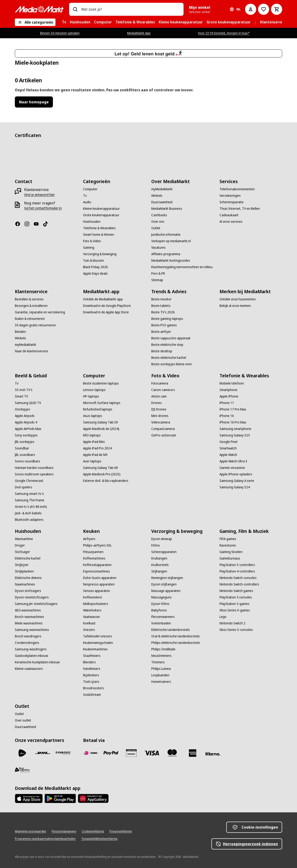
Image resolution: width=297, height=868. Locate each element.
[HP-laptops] (91, 396)
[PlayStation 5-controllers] (237, 565)
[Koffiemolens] (93, 597)
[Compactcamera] (163, 429)
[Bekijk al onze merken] (235, 306)
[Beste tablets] (161, 306)
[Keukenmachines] (95, 649)
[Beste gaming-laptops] (167, 319)
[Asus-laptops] (93, 416)
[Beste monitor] (161, 299)
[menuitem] (64, 22)
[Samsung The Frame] (30, 500)
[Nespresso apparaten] (99, 584)
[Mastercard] (172, 753)
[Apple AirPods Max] (28, 429)
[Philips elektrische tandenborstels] (176, 643)
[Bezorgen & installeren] (31, 306)
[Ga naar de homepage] (39, 9)
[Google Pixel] (228, 442)
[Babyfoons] (159, 610)
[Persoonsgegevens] (64, 831)
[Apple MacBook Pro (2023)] (102, 474)
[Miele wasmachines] (29, 623)
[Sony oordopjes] (26, 435)
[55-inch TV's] (24, 390)
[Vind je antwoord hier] (39, 195)
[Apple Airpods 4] (26, 422)
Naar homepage (34, 102)
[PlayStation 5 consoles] (236, 597)
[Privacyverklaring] (121, 831)
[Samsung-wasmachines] (32, 630)
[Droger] (20, 545)
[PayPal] (111, 753)
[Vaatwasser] (92, 617)
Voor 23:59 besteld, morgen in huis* (224, 33)
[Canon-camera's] (163, 390)
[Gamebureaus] (230, 558)
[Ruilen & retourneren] (30, 319)
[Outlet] (156, 228)
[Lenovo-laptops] (94, 390)
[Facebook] (19, 224)
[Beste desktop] (162, 351)
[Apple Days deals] (95, 273)
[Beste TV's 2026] (163, 312)
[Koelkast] (89, 623)
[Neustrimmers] (161, 656)
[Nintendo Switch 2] (232, 623)
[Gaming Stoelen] (231, 552)
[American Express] (193, 753)
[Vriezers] (89, 630)
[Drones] (157, 403)
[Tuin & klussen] (94, 261)
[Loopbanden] (160, 675)
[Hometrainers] (161, 682)
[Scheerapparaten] (164, 552)
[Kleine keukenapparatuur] (101, 209)
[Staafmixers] (92, 656)
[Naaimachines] (25, 584)
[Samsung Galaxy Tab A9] (100, 468)
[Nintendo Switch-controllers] (239, 584)
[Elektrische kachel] (28, 558)
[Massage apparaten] (166, 591)
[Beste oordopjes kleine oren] (172, 364)
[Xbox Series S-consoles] (236, 630)
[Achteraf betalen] (213, 754)
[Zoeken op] (75, 9)
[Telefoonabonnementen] (237, 189)
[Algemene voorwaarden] (31, 831)
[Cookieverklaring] (93, 831)
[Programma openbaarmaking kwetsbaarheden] (45, 839)
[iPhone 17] (227, 403)
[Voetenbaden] (161, 623)
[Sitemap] (157, 280)
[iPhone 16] (227, 416)
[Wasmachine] (24, 539)
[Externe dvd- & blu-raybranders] (106, 481)
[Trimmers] (158, 662)
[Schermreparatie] (232, 202)
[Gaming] (89, 248)
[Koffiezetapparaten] (97, 565)
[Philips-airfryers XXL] (97, 545)
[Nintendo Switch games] (236, 591)
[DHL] (43, 753)
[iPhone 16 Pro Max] (233, 422)
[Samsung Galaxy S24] (235, 487)
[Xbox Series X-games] (235, 610)
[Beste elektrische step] (167, 345)
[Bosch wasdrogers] (28, 636)
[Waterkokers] (92, 610)
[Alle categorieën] (35, 22)
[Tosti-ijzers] (91, 682)
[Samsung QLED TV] (28, 403)
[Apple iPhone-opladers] (236, 474)
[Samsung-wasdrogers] (31, 649)
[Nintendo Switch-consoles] (238, 578)
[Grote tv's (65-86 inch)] (31, 507)
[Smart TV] (21, 396)
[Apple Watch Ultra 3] (233, 461)
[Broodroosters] (94, 688)
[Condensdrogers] (27, 643)
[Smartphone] (228, 390)
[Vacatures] (158, 248)
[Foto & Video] (92, 241)
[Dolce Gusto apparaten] (100, 578)
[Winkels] (157, 196)
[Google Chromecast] (29, 481)
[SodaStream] (92, 695)
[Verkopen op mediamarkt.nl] (171, 241)
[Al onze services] (231, 222)
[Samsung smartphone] (235, 429)
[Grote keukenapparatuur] (101, 215)
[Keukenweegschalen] (98, 643)
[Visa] (152, 753)
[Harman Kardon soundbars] (34, 468)
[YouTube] (38, 224)
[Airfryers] (89, 539)
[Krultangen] (159, 558)
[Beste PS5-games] (164, 325)
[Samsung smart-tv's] (29, 494)
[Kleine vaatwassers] (29, 669)
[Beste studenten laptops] (101, 383)
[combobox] (131, 9)
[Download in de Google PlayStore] (107, 306)
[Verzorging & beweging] (100, 254)
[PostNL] (22, 753)
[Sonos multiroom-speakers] (34, 474)
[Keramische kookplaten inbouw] (37, 662)
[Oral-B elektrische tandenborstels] (176, 636)
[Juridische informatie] (166, 235)
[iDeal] (90, 753)
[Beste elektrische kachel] (169, 358)
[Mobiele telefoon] (232, 383)
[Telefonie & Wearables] (99, 228)
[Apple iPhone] (229, 396)
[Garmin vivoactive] (232, 468)
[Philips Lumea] (161, 669)
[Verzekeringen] (230, 196)
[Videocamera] (161, 422)
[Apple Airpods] (25, 416)
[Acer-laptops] (92, 461)
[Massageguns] (161, 597)
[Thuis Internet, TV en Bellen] (240, 209)
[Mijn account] (251, 9)
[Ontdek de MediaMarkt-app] (103, 299)
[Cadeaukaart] (229, 215)
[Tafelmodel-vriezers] (98, 636)
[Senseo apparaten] (97, 591)
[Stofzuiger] (22, 552)
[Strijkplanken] (24, 571)
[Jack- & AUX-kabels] (28, 513)
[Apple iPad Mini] (94, 442)
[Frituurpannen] (93, 552)
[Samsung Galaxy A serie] (237, 481)
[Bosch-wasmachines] (29, 617)
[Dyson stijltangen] (164, 584)
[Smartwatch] (228, 448)
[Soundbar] (22, 448)
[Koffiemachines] (94, 558)
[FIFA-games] (228, 539)
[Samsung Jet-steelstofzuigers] (36, 604)
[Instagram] (29, 224)
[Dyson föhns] (160, 604)
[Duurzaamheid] (162, 202)
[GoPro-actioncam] (164, 435)
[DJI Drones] (159, 409)
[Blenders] (89, 662)
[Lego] (223, 617)
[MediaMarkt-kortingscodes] (171, 261)
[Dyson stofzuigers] (28, 591)
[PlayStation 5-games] (234, 604)
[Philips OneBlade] (163, 649)
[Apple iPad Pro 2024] (97, 448)
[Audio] (87, 202)
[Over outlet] (23, 720)
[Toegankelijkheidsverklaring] (99, 839)
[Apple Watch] (228, 455)
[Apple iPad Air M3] (95, 455)
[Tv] (85, 196)
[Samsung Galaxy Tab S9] (100, 422)
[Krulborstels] (160, 565)
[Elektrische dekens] (28, 578)
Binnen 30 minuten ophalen (60, 33)
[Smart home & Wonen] (99, 235)
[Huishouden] (92, 222)
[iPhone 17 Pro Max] (233, 409)
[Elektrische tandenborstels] (171, 630)
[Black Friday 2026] (95, 267)
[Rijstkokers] (91, 675)
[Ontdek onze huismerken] (238, 299)
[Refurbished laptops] (98, 409)
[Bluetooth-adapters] (29, 520)
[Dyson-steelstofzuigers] (32, 597)
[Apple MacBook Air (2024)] (101, 429)
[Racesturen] (228, 545)
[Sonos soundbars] (27, 461)
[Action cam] (159, 396)
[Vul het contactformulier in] (43, 208)
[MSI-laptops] (92, 435)
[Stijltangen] (159, 571)
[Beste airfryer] (161, 332)
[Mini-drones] (160, 416)
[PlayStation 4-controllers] (237, 571)
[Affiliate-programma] (166, 254)
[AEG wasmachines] (28, 610)
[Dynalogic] (63, 753)
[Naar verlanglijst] (264, 9)
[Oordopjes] (23, 409)
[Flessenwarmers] (163, 617)
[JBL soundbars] (25, 455)
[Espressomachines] (97, 571)
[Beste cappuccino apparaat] (171, 338)
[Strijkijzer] (22, 565)
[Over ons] (158, 222)
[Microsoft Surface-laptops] (102, 403)
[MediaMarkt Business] (167, 209)
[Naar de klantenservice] (31, 351)
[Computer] (90, 189)
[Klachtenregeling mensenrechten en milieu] (182, 267)
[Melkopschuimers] (96, 604)
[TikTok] (47, 224)
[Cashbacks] (159, 215)
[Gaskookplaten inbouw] (31, 656)
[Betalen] (20, 332)
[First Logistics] (22, 770)
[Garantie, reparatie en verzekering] (40, 312)
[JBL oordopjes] (25, 442)
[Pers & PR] (158, 273)
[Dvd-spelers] (24, 487)
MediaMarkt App (139, 33)
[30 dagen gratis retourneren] (35, 325)
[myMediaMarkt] (162, 189)
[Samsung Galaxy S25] (235, 435)
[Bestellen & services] (29, 299)
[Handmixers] (92, 669)
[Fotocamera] (160, 383)
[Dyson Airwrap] (162, 539)
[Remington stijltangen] (167, 578)
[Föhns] (156, 545)
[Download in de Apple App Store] (106, 312)
